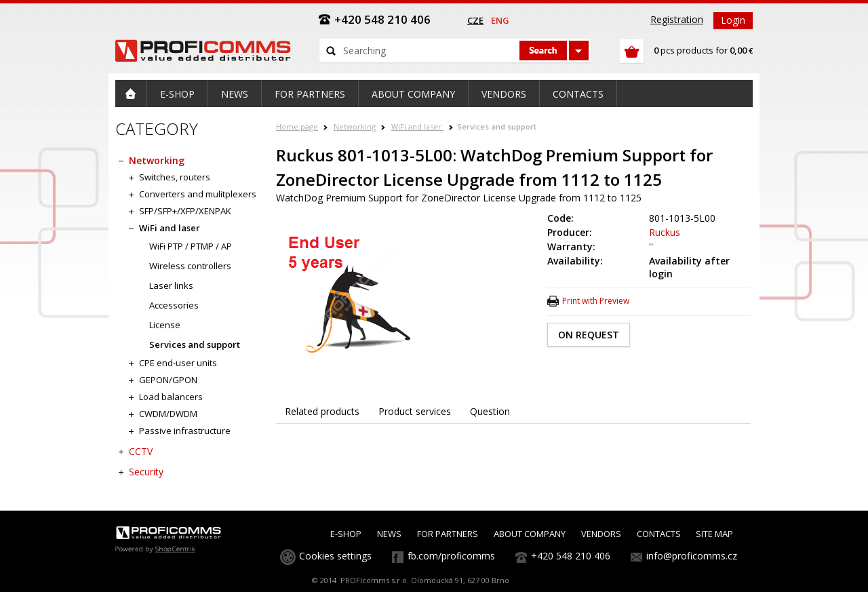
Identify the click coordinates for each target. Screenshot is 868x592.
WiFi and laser (417, 126)
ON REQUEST (589, 335)
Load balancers (171, 397)
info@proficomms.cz (692, 556)
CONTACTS (659, 534)
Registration (677, 19)
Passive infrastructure (185, 431)
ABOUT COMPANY (530, 534)
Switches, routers (175, 177)
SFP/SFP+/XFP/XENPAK (185, 211)
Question (490, 411)
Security (146, 472)
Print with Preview (596, 301)
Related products (322, 411)
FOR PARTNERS (448, 534)
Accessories (174, 305)
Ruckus (665, 232)
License (165, 325)
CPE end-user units (178, 363)
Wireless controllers (190, 266)
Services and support (497, 126)
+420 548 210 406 (571, 556)
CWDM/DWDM (168, 414)
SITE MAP (714, 534)
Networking (355, 126)
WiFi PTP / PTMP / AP (191, 246)
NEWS (389, 534)
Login (733, 20)
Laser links (171, 285)
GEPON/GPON (168, 380)
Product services (415, 411)
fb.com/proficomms (451, 556)
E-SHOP (346, 534)
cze (475, 20)
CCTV (141, 451)
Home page (297, 126)
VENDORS (601, 534)
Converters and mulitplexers (198, 194)
